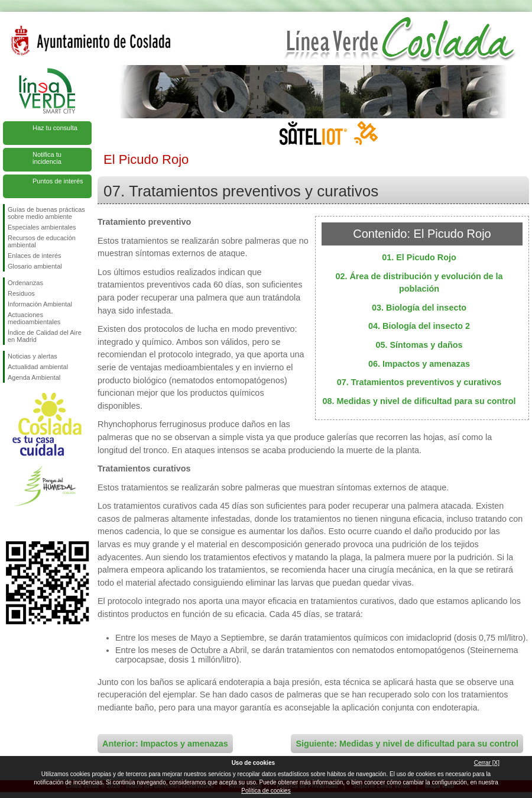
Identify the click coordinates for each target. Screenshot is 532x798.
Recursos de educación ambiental (42, 241)
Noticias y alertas (33, 356)
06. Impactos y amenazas (419, 364)
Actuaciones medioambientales (34, 318)
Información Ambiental (40, 304)
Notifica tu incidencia (47, 158)
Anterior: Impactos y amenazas (165, 744)
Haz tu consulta (55, 128)
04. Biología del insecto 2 (419, 326)
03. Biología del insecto (419, 308)
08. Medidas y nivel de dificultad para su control (419, 401)
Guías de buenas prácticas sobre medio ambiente (46, 213)
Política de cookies (266, 791)
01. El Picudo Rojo (419, 257)
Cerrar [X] (487, 763)
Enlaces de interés (35, 256)
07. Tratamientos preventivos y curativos (419, 382)
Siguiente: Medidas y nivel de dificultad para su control (407, 744)
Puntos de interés (58, 181)
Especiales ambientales (42, 227)
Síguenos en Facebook (10, 522)
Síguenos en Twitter (30, 522)
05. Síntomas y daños (419, 345)
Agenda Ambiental (34, 377)
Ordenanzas (25, 283)
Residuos (21, 293)
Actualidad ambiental (38, 367)
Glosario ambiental (35, 266)
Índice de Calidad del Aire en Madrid (45, 336)
